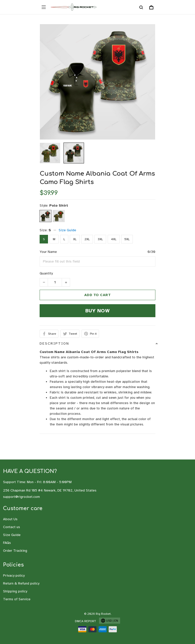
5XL (127, 239)
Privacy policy (14, 576)
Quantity (46, 273)
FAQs (7, 543)
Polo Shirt (59, 205)
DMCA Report (85, 621)
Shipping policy (15, 591)
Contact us (12, 527)
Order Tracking (15, 551)
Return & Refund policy (21, 583)
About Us (10, 519)
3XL (100, 239)
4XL (114, 239)
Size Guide (67, 230)
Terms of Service (17, 599)
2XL (87, 239)
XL (75, 239)
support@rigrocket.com (21, 497)
